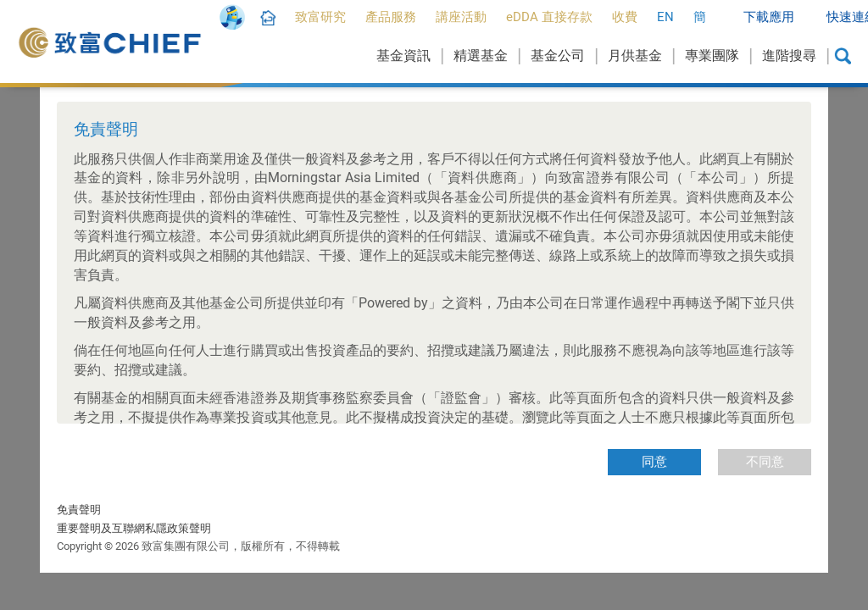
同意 (654, 462)
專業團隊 (712, 55)
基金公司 (558, 55)
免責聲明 (79, 510)
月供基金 (635, 55)
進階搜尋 (789, 55)
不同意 (765, 462)
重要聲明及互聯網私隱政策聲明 (134, 528)
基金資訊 (403, 55)
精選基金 (481, 55)
